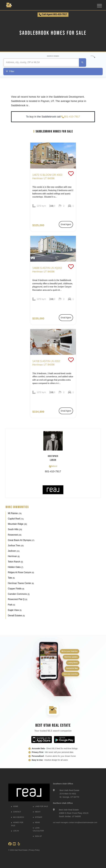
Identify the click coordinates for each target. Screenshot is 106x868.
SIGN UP (37, 836)
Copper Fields (16, 589)
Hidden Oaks (16, 567)
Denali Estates (16, 615)
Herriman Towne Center (21, 583)
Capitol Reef (16, 519)
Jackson (14, 551)
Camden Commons (19, 594)
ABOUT (37, 812)
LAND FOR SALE (40, 806)
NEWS (36, 823)
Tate (11, 578)
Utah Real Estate (21, 850)
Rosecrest (15, 535)
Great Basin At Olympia (21, 540)
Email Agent (66, 224)
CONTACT (16, 812)
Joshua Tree (16, 545)
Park (11, 605)
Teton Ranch (15, 562)
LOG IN (15, 831)
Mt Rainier (15, 513)
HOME (15, 806)
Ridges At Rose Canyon (21, 572)
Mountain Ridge (17, 524)
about (53, 466)
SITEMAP (38, 817)
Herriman (14, 556)
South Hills (15, 529)
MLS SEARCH (17, 817)
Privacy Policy (34, 850)
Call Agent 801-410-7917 (53, 14)
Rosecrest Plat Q (18, 599)
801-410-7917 (71, 117)
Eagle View (15, 610)
